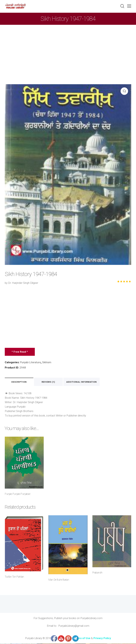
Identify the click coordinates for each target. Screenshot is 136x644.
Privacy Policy (102, 638)
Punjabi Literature (31, 362)
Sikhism (47, 362)
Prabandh (97, 573)
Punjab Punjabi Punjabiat (17, 494)
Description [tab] (20, 382)
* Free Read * (20, 352)
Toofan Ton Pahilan (14, 577)
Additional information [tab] (85, 382)
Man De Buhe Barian (59, 580)
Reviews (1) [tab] (51, 382)
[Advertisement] (68, 49)
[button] (129, 6)
